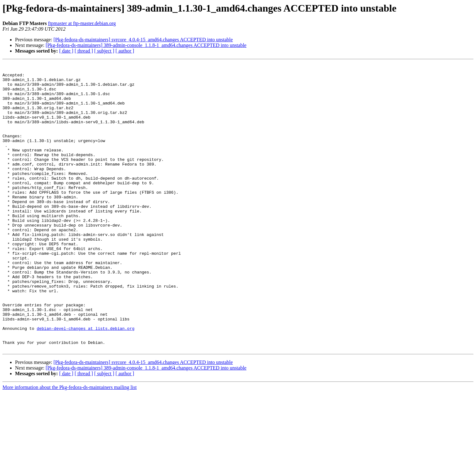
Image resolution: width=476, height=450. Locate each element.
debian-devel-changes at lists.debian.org (85, 382)
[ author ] (125, 51)
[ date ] (66, 51)
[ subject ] (104, 51)
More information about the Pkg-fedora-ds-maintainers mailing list (70, 445)
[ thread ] (84, 51)
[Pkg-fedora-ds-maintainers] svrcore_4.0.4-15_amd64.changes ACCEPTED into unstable (143, 40)
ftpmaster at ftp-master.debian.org (82, 23)
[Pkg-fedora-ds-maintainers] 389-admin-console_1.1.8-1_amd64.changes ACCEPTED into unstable (146, 45)
